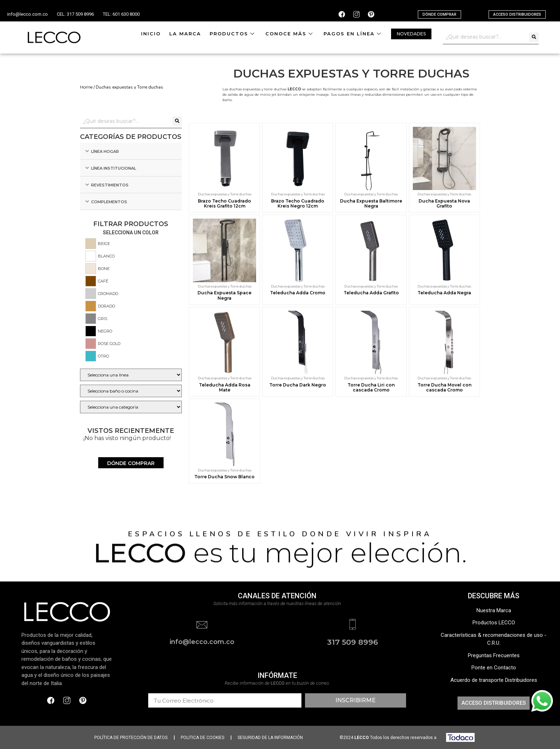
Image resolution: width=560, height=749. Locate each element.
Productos (233, 34)
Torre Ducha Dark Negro (298, 385)
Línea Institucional (114, 168)
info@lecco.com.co (27, 14)
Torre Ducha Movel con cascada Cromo (444, 387)
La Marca (185, 34)
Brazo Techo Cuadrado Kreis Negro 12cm (298, 203)
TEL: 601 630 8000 (121, 14)
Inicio (151, 34)
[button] (439, 14)
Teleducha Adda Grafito (371, 293)
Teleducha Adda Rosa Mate (225, 387)
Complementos (109, 202)
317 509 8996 (352, 642)
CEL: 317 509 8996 (75, 14)
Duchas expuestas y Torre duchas (225, 194)
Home (86, 87)
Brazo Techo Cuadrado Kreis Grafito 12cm (224, 203)
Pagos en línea (353, 34)
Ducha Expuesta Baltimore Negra (371, 203)
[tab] (131, 151)
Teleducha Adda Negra (444, 293)
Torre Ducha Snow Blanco (224, 477)
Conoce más (290, 34)
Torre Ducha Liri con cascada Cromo (371, 387)
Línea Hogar (105, 151)
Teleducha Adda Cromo (298, 293)
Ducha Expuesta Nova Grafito (444, 203)
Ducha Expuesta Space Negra (224, 295)
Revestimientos (110, 185)
